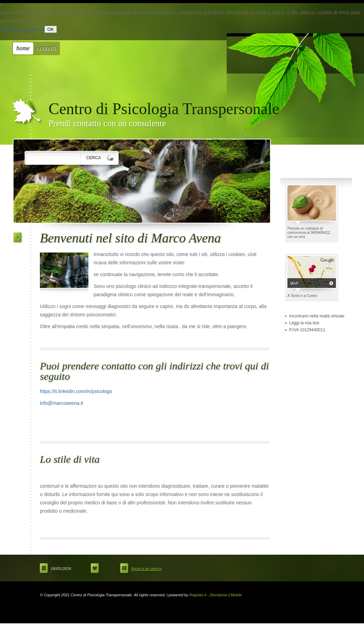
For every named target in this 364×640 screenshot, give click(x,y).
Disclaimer (219, 595)
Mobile (236, 595)
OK (50, 29)
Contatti (46, 48)
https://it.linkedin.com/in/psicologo (76, 391)
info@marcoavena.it (62, 403)
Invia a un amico (146, 568)
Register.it (198, 595)
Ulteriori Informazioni (22, 29)
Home (23, 48)
